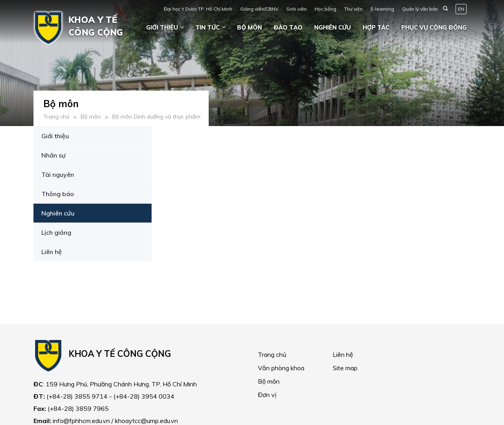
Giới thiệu (55, 136)
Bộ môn (249, 27)
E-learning (382, 9)
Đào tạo (288, 27)
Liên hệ (52, 252)
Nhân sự (54, 155)
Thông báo (58, 194)
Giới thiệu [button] (162, 27)
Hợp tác (376, 27)
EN (461, 9)
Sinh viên (296, 9)
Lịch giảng (56, 232)
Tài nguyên (58, 174)
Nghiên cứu (333, 27)
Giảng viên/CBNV (259, 9)
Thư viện (353, 9)
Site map (345, 368)
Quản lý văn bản (420, 9)
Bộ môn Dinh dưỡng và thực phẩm (156, 117)
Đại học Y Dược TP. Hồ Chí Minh (198, 9)
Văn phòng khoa (281, 368)
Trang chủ (56, 117)
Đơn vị (267, 395)
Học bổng (325, 9)
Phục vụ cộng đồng (434, 27)
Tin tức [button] (208, 27)
